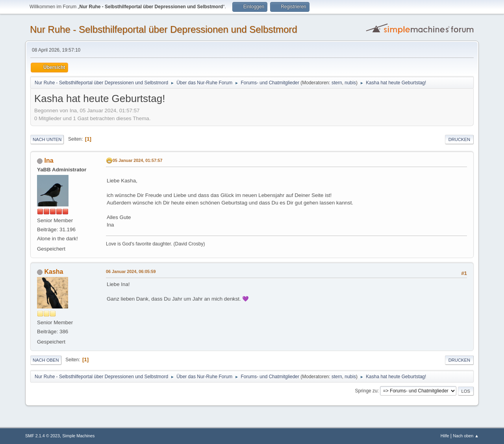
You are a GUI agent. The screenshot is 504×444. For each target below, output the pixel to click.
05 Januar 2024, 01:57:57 (137, 160)
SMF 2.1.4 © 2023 (43, 436)
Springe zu (366, 391)
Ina (49, 161)
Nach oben (46, 360)
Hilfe (445, 436)
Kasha (54, 272)
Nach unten (47, 139)
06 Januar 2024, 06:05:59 (131, 271)
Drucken (459, 139)
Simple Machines (78, 436)
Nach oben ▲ (466, 436)
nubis (350, 83)
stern (337, 83)
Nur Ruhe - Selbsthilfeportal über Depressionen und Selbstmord (164, 29)
